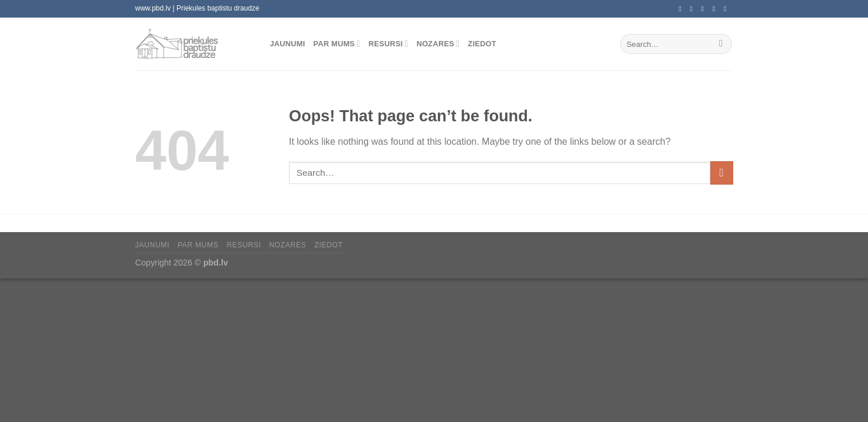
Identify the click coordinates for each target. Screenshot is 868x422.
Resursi (389, 44)
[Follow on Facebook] (682, 9)
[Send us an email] (705, 9)
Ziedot (482, 44)
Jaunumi (288, 44)
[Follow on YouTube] (727, 9)
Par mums (337, 44)
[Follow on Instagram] (693, 9)
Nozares (438, 44)
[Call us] (716, 9)
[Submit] (721, 44)
